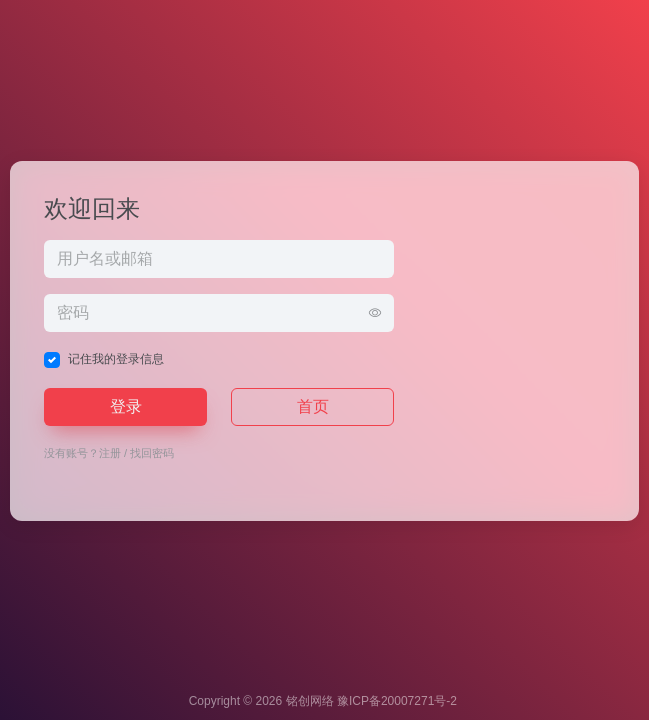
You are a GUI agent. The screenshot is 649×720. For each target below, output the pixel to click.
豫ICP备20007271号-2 (397, 701)
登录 (126, 406)
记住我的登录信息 (116, 359)
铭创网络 (310, 701)
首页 (313, 406)
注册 (110, 453)
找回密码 (152, 453)
